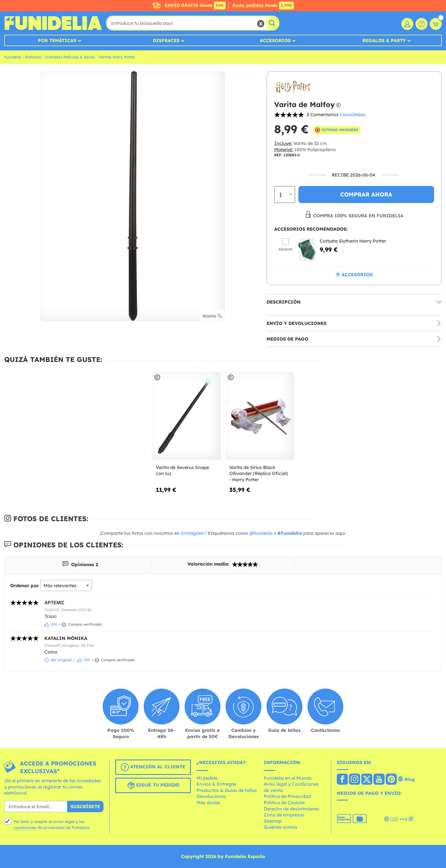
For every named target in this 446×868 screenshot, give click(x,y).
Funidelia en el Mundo (288, 778)
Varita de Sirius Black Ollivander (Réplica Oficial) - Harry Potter (259, 473)
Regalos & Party (384, 40)
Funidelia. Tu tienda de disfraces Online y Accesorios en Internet (53, 23)
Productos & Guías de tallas (227, 790)
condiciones (25, 828)
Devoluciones (211, 796)
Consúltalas (353, 114)
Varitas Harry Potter (117, 57)
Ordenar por (24, 586)
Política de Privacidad (287, 796)
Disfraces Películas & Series (70, 57)
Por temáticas (57, 40)
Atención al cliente (153, 767)
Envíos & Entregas (216, 784)
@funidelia (261, 533)
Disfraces (166, 40)
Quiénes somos (280, 827)
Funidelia (13, 57)
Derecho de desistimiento (291, 809)
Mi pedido (207, 778)
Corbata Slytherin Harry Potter (353, 241)
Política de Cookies (284, 803)
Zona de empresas (284, 815)
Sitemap (273, 821)
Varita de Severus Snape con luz (182, 470)
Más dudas (208, 803)
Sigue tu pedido (153, 785)
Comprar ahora (366, 194)
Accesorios (275, 40)
